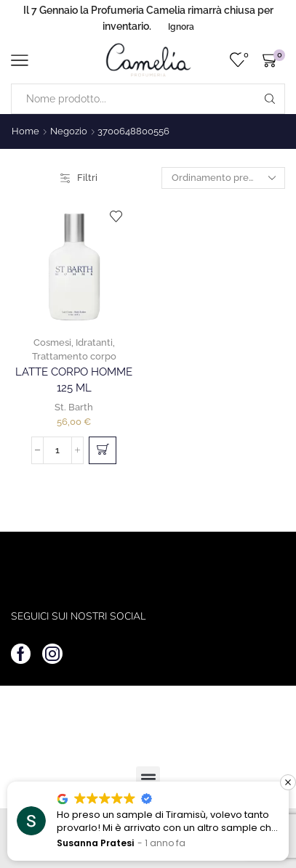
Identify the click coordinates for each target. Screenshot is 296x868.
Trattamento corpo (74, 356)
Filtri (79, 178)
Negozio (69, 131)
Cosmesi (52, 342)
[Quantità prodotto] (57, 450)
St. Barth (74, 407)
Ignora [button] (181, 27)
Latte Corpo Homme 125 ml (74, 380)
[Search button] (270, 99)
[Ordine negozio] (223, 178)
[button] (103, 450)
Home (25, 131)
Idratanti (94, 342)
